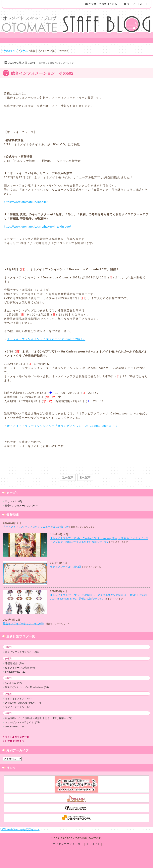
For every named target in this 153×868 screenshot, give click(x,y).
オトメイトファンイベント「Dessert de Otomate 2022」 (46, 339)
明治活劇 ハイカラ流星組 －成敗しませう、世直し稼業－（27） (39, 718)
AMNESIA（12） (14, 683)
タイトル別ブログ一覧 (17, 737)
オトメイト (93, 844)
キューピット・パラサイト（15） (23, 722)
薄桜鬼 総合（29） (15, 663)
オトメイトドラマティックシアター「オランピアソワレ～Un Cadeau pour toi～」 (63, 426)
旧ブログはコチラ (15, 741)
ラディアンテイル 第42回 (66, 567)
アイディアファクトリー (68, 844)
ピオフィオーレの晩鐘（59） (21, 668)
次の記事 (68, 477)
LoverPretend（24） (16, 727)
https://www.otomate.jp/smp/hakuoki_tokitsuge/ (37, 227)
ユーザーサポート (136, 4)
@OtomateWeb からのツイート (20, 829)
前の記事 (85, 477)
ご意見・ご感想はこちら (101, 4)
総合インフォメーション (62, 63)
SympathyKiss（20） (16, 672)
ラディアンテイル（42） (18, 707)
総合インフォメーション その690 (23, 623)
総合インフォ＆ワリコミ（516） (23, 652)
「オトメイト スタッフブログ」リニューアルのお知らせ (36, 527)
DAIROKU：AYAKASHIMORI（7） (24, 703)
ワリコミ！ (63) (13, 501)
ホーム (24, 51)
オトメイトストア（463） (19, 699)
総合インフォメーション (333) (21, 506)
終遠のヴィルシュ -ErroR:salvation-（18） (28, 687)
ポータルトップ (9, 51)
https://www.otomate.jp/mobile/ (26, 202)
